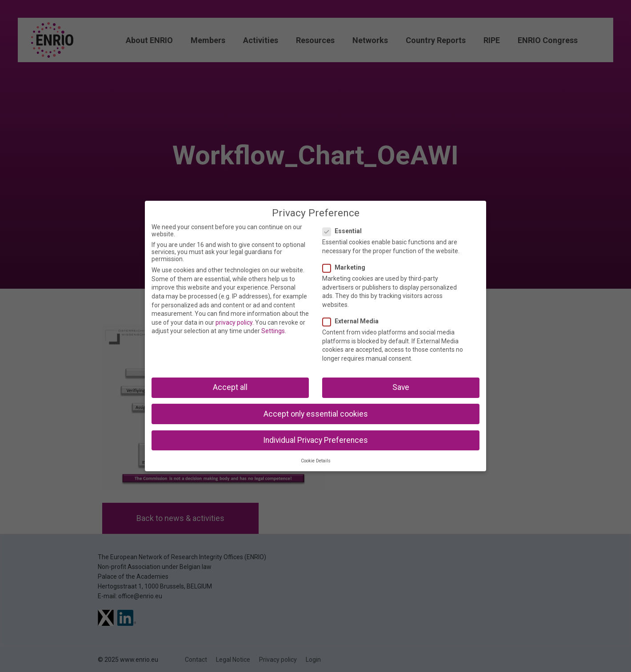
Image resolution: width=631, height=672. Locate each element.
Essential (345, 231)
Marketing (347, 267)
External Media (353, 321)
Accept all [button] (230, 387)
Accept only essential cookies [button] (316, 414)
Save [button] (401, 387)
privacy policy (234, 322)
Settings (273, 331)
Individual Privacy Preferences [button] (315, 440)
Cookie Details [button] (316, 461)
